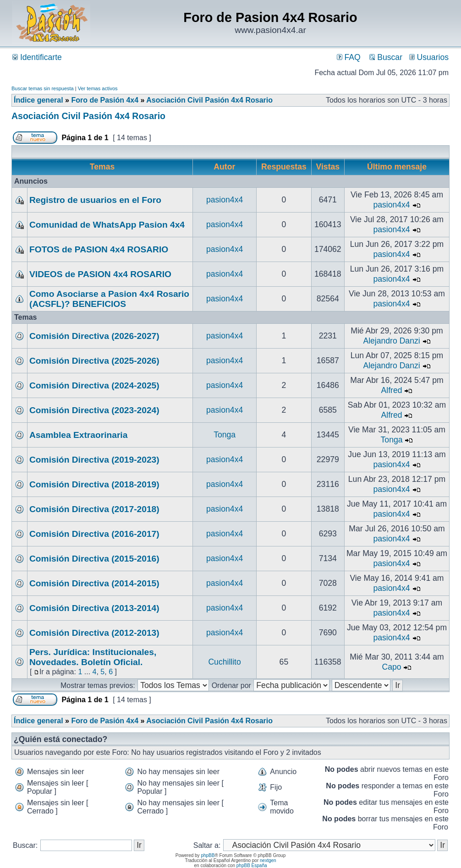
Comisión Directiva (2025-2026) (94, 361)
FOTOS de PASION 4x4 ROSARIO (99, 249)
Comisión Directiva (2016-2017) (94, 534)
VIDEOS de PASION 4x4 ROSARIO (100, 274)
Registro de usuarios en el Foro (95, 200)
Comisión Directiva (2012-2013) (94, 633)
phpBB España (252, 865)
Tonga (225, 435)
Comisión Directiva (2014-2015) (94, 583)
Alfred (392, 390)
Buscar (386, 57)
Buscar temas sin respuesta (43, 88)
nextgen (268, 860)
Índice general (38, 100)
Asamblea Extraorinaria (78, 435)
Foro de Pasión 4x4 (105, 100)
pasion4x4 (225, 200)
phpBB (208, 855)
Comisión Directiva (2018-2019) (94, 484)
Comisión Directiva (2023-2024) (94, 410)
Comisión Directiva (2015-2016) (94, 559)
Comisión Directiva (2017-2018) (94, 509)
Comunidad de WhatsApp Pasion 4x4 (107, 225)
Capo (392, 667)
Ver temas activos (98, 88)
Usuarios (429, 57)
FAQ (349, 57)
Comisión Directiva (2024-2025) (94, 385)
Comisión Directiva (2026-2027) (94, 336)
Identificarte (37, 57)
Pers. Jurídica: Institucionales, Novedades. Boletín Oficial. (93, 657)
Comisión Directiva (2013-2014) (94, 608)
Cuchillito (224, 662)
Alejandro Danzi (391, 341)
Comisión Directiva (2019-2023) (94, 460)
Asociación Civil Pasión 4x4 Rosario (209, 100)
